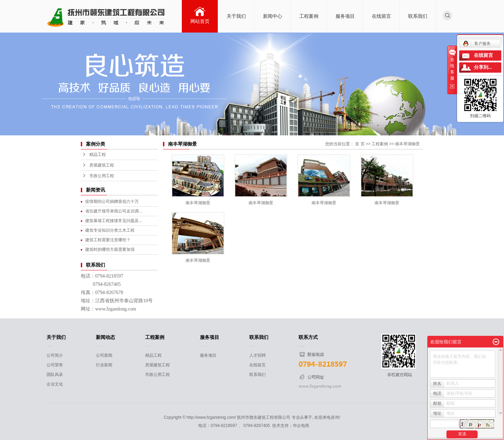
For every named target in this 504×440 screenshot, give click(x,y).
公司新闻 (104, 355)
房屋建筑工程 (102, 165)
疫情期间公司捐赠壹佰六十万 (112, 201)
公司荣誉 (55, 365)
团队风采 (55, 375)
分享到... (483, 67)
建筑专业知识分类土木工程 (110, 230)
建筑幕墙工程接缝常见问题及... (114, 221)
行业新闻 (104, 365)
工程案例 (309, 16)
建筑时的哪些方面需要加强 (110, 249)
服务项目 (345, 16)
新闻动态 (105, 337)
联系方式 (308, 337)
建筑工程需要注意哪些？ (108, 240)
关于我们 (236, 16)
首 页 (360, 144)
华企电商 (301, 426)
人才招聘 (257, 355)
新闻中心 (273, 16)
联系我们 (418, 16)
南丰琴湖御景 (407, 144)
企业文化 (55, 384)
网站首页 (200, 21)
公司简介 (55, 355)
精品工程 (98, 155)
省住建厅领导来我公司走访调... (114, 211)
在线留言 (381, 16)
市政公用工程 (102, 176)
